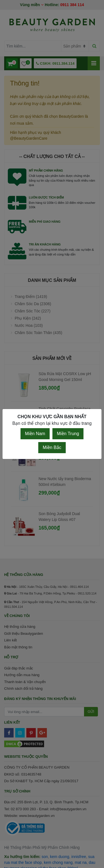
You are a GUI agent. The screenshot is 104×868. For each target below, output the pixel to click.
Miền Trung (68, 434)
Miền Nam (35, 434)
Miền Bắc (52, 447)
